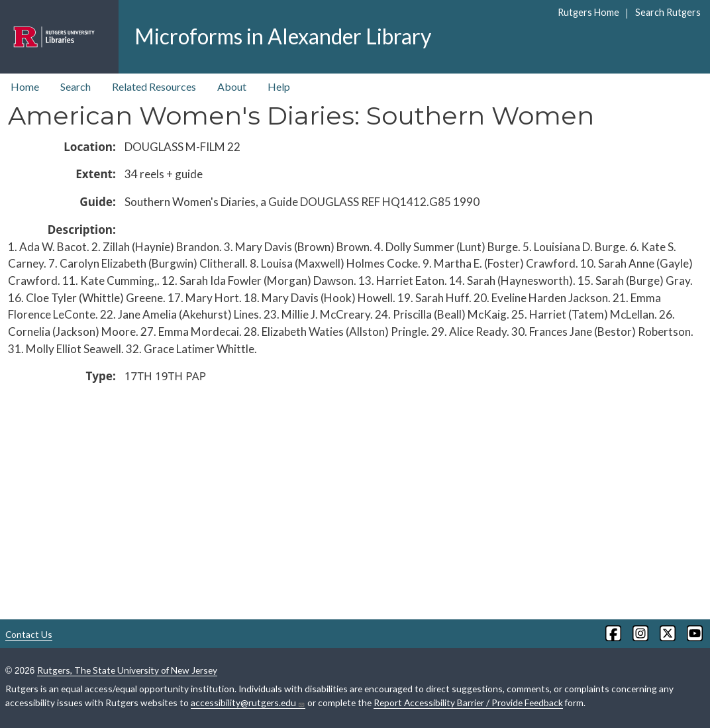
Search (76, 86)
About (232, 86)
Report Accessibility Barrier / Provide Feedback (468, 702)
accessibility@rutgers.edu (248, 703)
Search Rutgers (668, 12)
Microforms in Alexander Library (283, 36)
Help (279, 86)
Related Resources (154, 86)
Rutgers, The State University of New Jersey (127, 670)
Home (25, 86)
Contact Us (29, 634)
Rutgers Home (588, 12)
